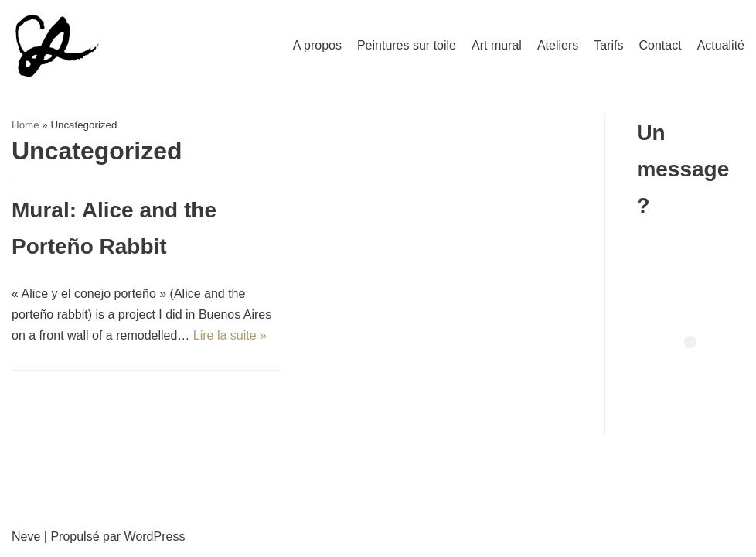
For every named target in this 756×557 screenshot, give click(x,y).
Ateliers (558, 45)
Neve (26, 536)
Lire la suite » (230, 335)
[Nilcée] (56, 46)
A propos (317, 45)
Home (26, 125)
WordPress (155, 536)
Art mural (497, 45)
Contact (660, 45)
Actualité (721, 45)
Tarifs (608, 45)
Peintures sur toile (407, 45)
